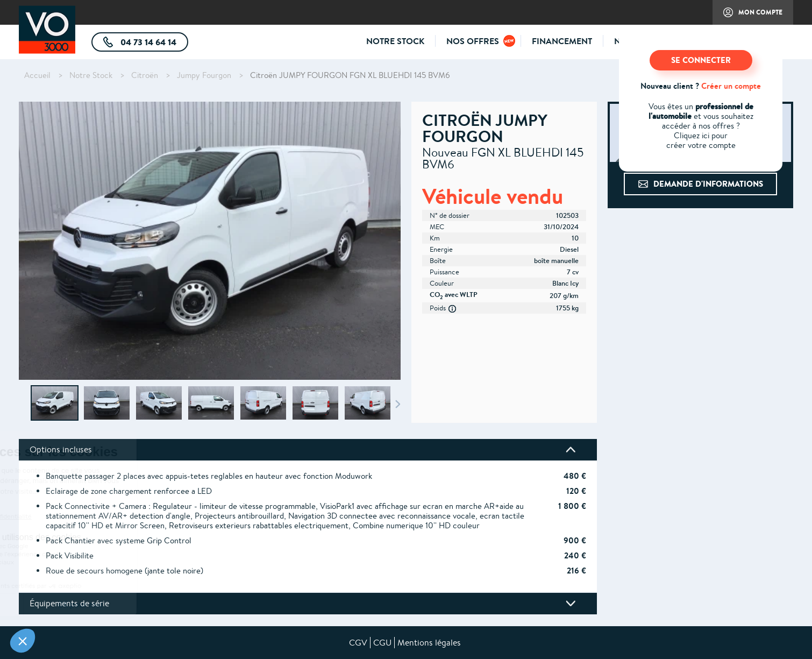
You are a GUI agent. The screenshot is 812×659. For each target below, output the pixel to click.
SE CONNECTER (701, 60)
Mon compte (747, 16)
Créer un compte (731, 86)
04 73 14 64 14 (153, 44)
